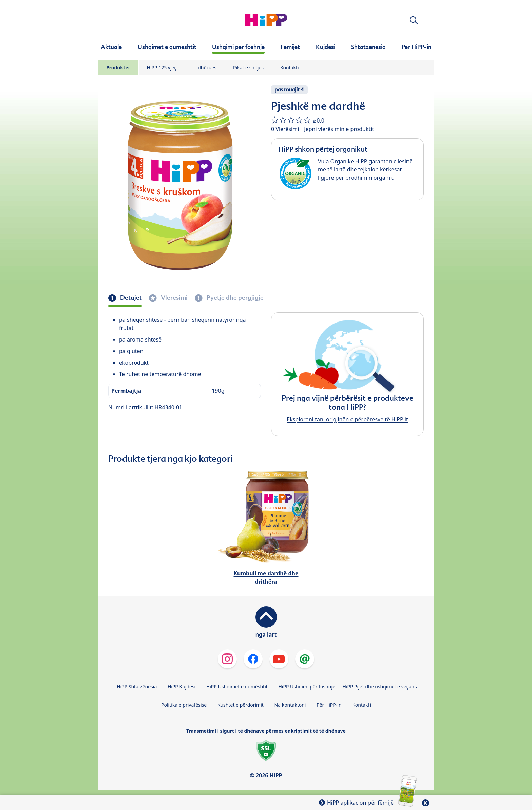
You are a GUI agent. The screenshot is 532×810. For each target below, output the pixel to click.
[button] (414, 20)
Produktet (118, 67)
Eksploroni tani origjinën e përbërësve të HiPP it (347, 419)
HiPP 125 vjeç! (162, 67)
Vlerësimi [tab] (174, 298)
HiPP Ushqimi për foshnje (307, 687)
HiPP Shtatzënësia (137, 687)
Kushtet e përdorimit (241, 705)
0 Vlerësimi (285, 129)
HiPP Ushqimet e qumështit (237, 687)
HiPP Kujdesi (182, 687)
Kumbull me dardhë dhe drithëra (266, 577)
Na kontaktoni (290, 705)
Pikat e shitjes (248, 67)
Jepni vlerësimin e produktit (339, 129)
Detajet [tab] (130, 298)
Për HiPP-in (329, 705)
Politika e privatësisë (184, 705)
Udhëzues (205, 67)
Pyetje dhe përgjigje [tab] (234, 298)
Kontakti (290, 67)
